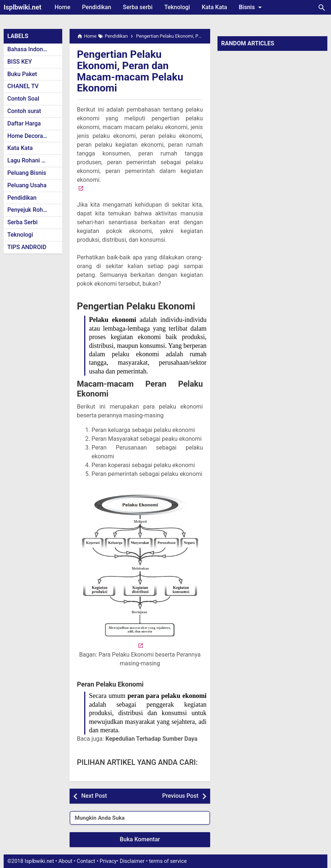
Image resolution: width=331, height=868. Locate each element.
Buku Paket (22, 74)
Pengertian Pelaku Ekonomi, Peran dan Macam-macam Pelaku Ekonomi (130, 71)
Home (62, 7)
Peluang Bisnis (27, 173)
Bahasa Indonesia (31, 49)
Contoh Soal (23, 99)
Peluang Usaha (27, 185)
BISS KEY (20, 62)
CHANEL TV (23, 86)
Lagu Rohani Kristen (34, 160)
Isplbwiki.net (23, 7)
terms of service (168, 861)
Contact (86, 861)
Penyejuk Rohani (29, 210)
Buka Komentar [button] (140, 839)
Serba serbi (138, 7)
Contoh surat (24, 111)
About (65, 861)
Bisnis (252, 7)
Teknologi (177, 7)
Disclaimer (132, 861)
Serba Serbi (23, 222)
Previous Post (180, 796)
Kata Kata (214, 7)
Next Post (94, 796)
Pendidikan (97, 7)
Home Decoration (30, 136)
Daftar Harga (24, 123)
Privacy (108, 861)
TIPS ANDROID (27, 247)
